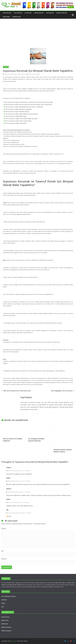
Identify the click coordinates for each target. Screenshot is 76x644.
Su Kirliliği (28, 13)
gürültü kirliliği (16, 585)
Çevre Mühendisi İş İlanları (9, 596)
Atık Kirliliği (50, 13)
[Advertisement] (38, 36)
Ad (3, 551)
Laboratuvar (16, 17)
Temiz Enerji (6, 17)
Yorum (4, 529)
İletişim (3, 603)
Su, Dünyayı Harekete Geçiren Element (36, 440)
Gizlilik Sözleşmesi (6, 631)
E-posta (4, 559)
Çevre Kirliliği (7, 13)
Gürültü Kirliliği (62, 13)
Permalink (27, 471)
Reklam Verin (5, 620)
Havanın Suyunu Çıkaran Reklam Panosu (63, 451)
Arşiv (3, 607)
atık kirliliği (9, 585)
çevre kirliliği (54, 583)
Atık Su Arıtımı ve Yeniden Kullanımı (13, 440)
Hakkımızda (5, 624)
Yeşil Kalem (15, 74)
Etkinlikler (4, 600)
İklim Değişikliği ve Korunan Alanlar (63, 391)
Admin (9, 489)
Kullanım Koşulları (6, 627)
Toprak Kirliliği (39, 13)
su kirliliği (68, 583)
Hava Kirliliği (18, 13)
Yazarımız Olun (5, 617)
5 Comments (30, 74)
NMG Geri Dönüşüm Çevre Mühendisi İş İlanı (16, 391)
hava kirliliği (61, 583)
